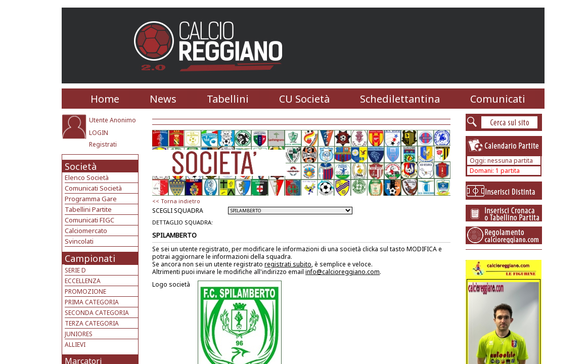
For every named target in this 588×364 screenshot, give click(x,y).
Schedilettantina (400, 99)
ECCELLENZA (83, 281)
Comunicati (498, 99)
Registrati (103, 144)
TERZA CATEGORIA (92, 323)
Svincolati (79, 241)
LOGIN (99, 133)
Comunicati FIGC (89, 220)
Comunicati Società (93, 188)
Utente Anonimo (112, 120)
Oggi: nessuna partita (501, 161)
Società (81, 166)
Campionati (90, 258)
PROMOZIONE (85, 291)
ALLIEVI (75, 345)
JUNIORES (79, 334)
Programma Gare (91, 199)
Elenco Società (87, 177)
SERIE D (75, 270)
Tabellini (228, 99)
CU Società (304, 99)
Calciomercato (86, 231)
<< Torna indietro (176, 201)
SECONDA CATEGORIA (97, 313)
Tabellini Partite (88, 209)
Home (105, 99)
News (163, 99)
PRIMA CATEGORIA (92, 302)
